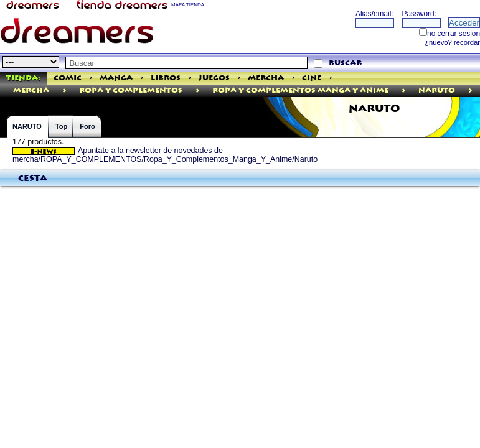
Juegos (214, 78)
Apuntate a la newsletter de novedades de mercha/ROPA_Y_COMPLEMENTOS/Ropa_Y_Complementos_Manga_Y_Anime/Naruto (165, 155)
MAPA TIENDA (188, 5)
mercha (31, 91)
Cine (312, 78)
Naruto (437, 91)
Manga (116, 78)
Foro (87, 126)
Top (61, 126)
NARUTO (27, 126)
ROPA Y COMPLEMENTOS (131, 91)
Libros (166, 78)
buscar (345, 63)
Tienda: (23, 78)
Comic (68, 78)
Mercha (266, 78)
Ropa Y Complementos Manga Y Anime (300, 91)
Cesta (33, 179)
